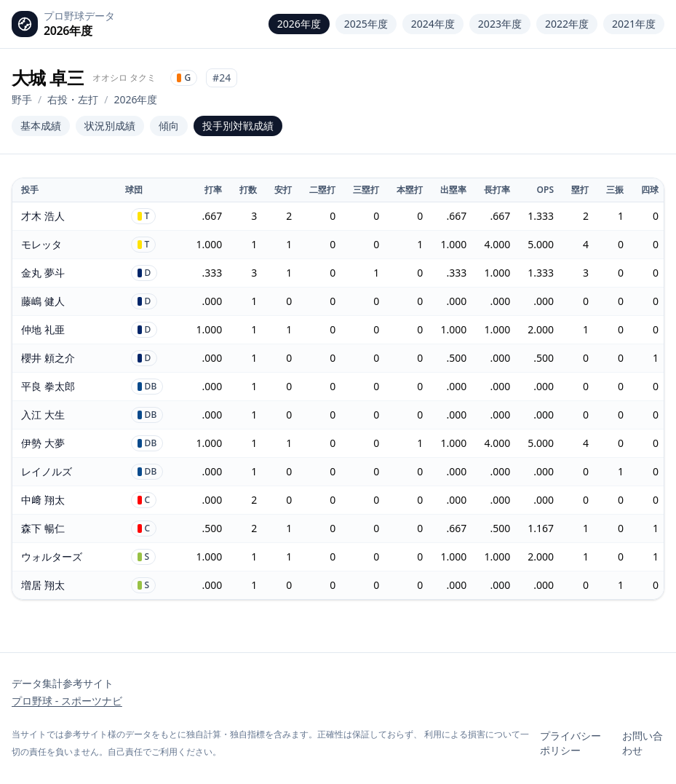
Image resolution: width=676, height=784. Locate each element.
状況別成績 (110, 126)
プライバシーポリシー (570, 743)
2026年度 (299, 24)
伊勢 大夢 (43, 443)
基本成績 (41, 126)
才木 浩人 (43, 216)
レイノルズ (47, 471)
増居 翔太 (43, 585)
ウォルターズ (52, 557)
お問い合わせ (643, 743)
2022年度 (567, 24)
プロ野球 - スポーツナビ (67, 701)
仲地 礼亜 (43, 329)
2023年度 (500, 24)
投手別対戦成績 (238, 126)
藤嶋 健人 (43, 301)
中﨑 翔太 (43, 500)
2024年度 (433, 24)
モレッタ (41, 244)
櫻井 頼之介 (48, 358)
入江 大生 (43, 415)
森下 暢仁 (43, 528)
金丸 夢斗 (43, 273)
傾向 (169, 126)
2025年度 (366, 24)
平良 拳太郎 (48, 386)
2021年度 (634, 24)
